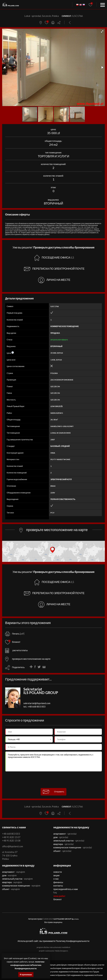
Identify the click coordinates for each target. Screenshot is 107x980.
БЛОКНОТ (58, 899)
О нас (56, 879)
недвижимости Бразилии (55, 975)
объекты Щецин (91, 965)
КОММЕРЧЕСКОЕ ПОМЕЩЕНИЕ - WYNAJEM (21, 886)
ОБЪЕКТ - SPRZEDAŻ (62, 851)
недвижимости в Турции (89, 972)
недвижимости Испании (68, 972)
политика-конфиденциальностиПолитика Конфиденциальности (28, 965)
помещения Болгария (71, 968)
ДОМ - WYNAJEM (9, 875)
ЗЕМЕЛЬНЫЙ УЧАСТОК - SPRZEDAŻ (69, 841)
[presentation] (53, 780)
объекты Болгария (88, 968)
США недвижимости (75, 975)
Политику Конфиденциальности (73, 941)
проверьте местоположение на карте (28, 659)
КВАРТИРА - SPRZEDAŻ (64, 844)
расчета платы (16, 650)
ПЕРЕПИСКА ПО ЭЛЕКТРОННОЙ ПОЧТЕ (54, 269)
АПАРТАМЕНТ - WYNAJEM (14, 872)
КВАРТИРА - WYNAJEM (12, 882)
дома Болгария (55, 968)
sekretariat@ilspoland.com (37, 703)
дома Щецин (62, 965)
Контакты (58, 886)
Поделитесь (18, 667)
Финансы (58, 882)
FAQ (55, 892)
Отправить (54, 792)
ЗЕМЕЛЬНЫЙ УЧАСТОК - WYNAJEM (17, 879)
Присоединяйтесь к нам (66, 889)
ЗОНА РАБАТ (59, 896)
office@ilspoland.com (13, 846)
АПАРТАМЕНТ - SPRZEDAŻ (65, 834)
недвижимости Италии (93, 975)
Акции (56, 875)
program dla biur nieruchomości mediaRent (53, 947)
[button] (102, 31)
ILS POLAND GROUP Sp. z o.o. (66, 919)
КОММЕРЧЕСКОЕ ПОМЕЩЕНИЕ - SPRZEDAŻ (73, 847)
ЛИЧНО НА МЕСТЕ (54, 280)
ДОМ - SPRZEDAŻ (61, 837)
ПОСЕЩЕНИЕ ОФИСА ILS (54, 258)
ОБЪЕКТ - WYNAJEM (11, 889)
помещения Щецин (75, 965)
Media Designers (61, 951)
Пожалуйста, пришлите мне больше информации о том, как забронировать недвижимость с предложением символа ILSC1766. (53, 761)
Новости (58, 872)
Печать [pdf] (15, 634)
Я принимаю (26, 975)
